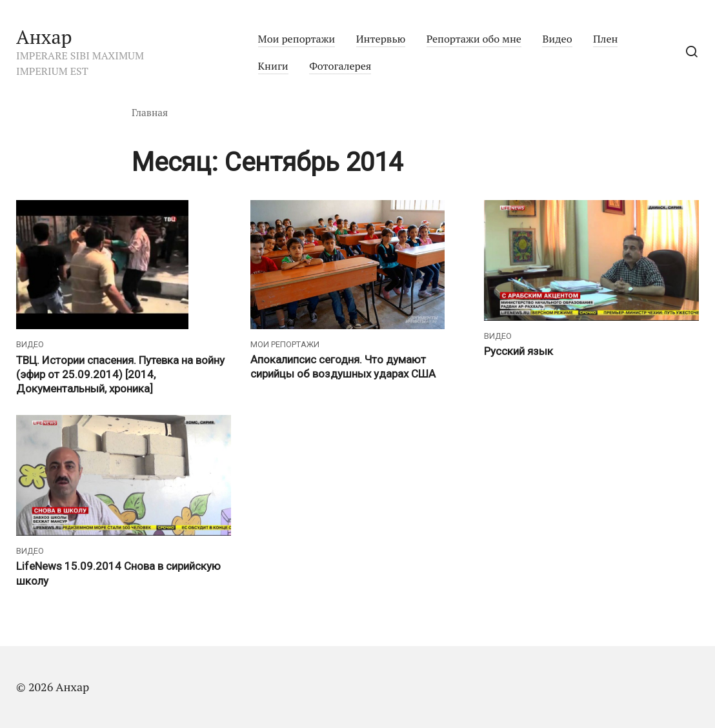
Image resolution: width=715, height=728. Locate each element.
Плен (605, 39)
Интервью (381, 39)
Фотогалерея (340, 66)
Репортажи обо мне (474, 39)
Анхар (44, 37)
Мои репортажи (297, 39)
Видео (557, 39)
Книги (273, 66)
